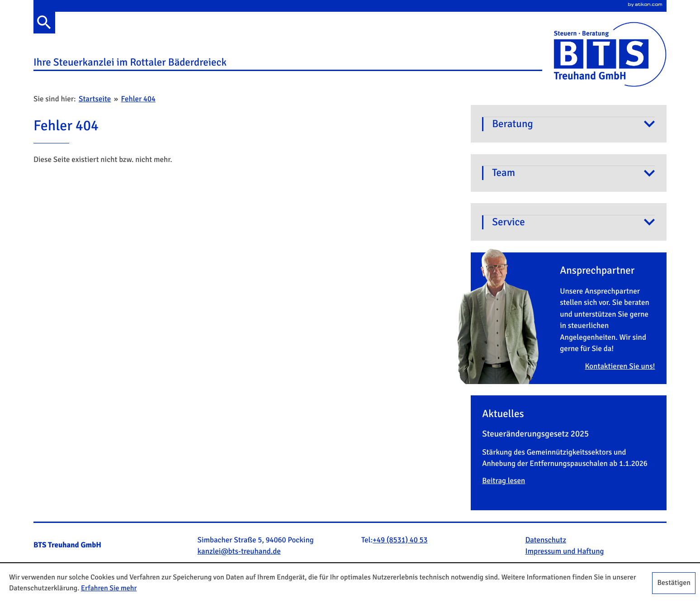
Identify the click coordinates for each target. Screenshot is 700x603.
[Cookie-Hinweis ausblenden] (674, 583)
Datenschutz (546, 540)
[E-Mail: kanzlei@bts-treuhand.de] (239, 551)
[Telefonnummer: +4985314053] (400, 541)
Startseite (95, 99)
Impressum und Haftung (565, 551)
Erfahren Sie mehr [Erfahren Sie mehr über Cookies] (109, 588)
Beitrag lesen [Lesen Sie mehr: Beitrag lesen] (504, 481)
